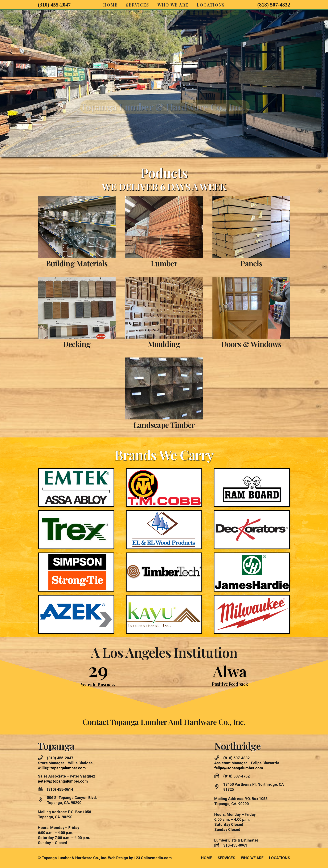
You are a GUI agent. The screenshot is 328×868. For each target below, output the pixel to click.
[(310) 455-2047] (42, 758)
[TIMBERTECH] (164, 555)
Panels (269, 263)
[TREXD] (59, 530)
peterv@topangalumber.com (63, 781)
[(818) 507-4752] (219, 776)
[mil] (252, 614)
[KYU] (164, 614)
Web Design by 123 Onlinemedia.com (140, 858)
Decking (59, 344)
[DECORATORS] (269, 530)
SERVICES (226, 858)
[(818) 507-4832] (219, 758)
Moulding (164, 326)
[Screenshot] (59, 227)
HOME (206, 858)
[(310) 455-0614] (42, 789)
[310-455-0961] (219, 845)
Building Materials (59, 263)
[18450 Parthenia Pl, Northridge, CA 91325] (219, 787)
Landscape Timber (164, 407)
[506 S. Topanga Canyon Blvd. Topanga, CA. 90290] (42, 800)
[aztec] (76, 614)
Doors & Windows (269, 344)
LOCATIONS (280, 858)
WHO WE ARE (252, 858)
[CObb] (164, 470)
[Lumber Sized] (164, 210)
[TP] (164, 512)
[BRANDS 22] (252, 572)
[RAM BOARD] (269, 488)
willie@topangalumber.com (62, 768)
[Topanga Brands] (59, 488)
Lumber (164, 246)
